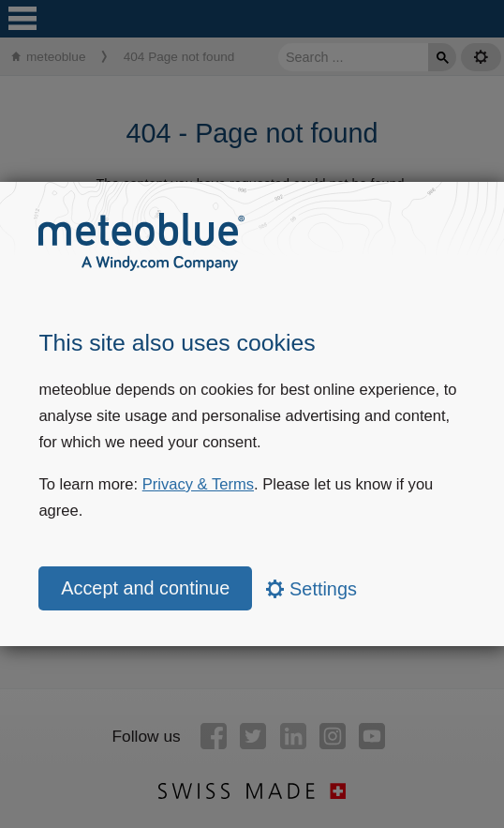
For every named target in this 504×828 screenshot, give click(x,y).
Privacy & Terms (198, 484)
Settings (311, 589)
